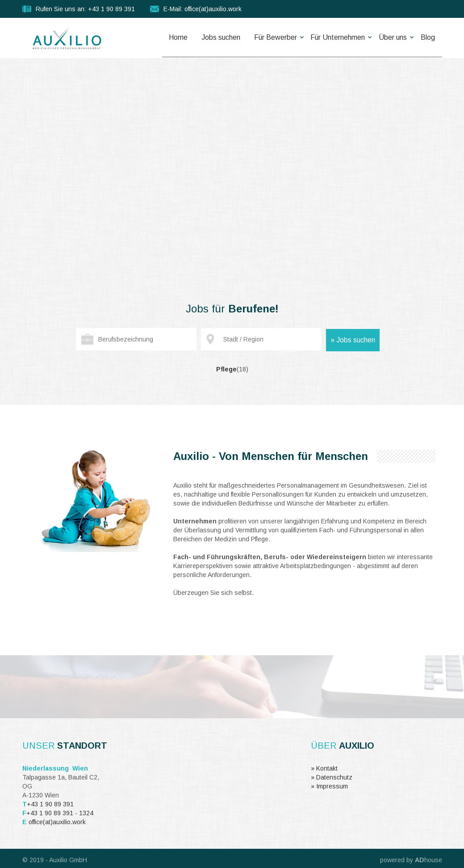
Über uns (387, 37)
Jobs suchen (203, 37)
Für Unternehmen (328, 37)
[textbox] (136, 339)
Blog (426, 37)
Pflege (232, 369)
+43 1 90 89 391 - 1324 (60, 813)
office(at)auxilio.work (57, 822)
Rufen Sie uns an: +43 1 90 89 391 (85, 9)
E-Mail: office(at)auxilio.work (203, 9)
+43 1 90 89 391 (50, 804)
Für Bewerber (261, 37)
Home (156, 37)
